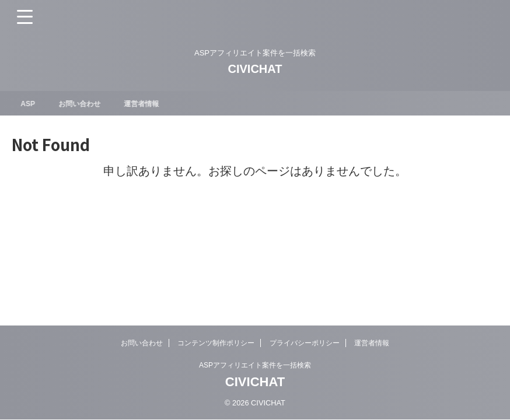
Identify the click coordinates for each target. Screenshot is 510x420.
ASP (32, 103)
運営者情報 (156, 103)
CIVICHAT (255, 69)
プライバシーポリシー (305, 343)
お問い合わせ (88, 103)
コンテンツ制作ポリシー (216, 343)
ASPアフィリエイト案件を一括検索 (255, 365)
